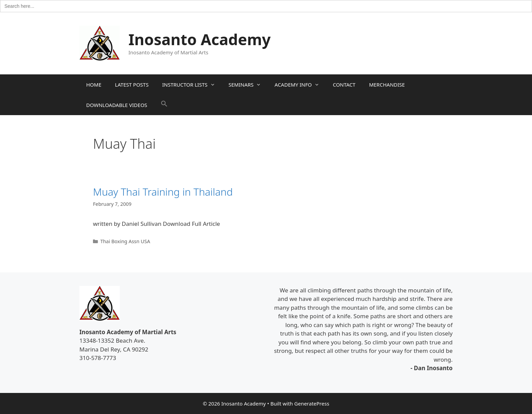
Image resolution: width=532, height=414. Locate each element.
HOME (94, 85)
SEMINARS (248, 85)
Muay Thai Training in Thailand (163, 192)
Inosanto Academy (200, 39)
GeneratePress (312, 403)
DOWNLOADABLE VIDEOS (117, 105)
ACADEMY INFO (300, 85)
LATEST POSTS (132, 85)
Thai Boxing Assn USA (125, 241)
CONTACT (344, 85)
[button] (164, 105)
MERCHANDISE (387, 85)
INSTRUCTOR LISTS (192, 85)
